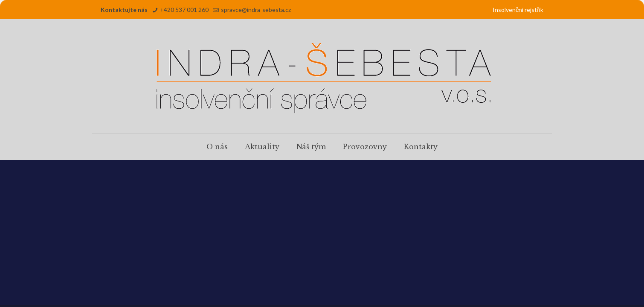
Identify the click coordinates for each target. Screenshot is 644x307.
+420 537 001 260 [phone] (184, 10)
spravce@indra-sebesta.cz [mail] (256, 10)
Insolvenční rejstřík (518, 10)
